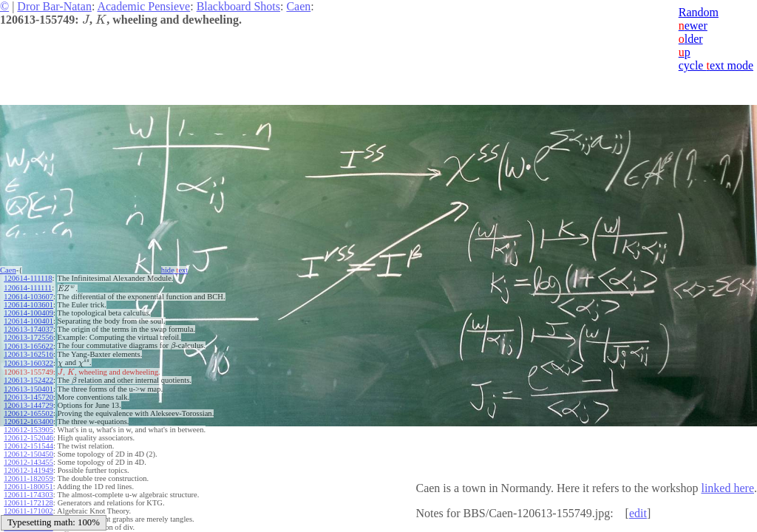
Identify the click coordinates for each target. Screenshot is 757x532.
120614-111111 (28, 288)
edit (638, 513)
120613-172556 (28, 337)
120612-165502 (28, 413)
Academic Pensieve (143, 6)
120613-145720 (28, 397)
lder (691, 39)
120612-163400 (28, 422)
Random (699, 12)
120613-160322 (28, 363)
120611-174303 (28, 495)
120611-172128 (28, 503)
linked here (727, 488)
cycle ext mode (716, 65)
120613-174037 (28, 329)
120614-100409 (28, 313)
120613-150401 (28, 389)
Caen (298, 6)
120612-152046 (28, 438)
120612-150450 (28, 454)
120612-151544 (28, 446)
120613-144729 (28, 405)
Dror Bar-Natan (54, 6)
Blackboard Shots (238, 6)
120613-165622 (28, 346)
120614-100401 (28, 321)
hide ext (175, 270)
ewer (693, 25)
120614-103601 (28, 305)
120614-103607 (28, 297)
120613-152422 (28, 380)
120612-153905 (28, 430)
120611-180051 (28, 487)
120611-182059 (28, 478)
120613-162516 (28, 354)
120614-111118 (28, 278)
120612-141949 (28, 470)
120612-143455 (28, 462)
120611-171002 (28, 511)
